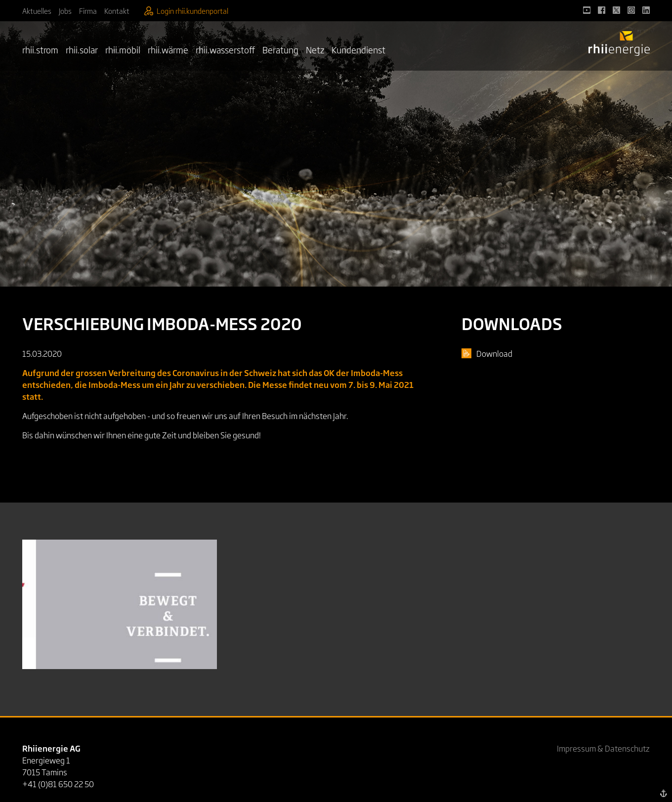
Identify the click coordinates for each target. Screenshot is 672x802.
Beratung (280, 49)
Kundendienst (358, 49)
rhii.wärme (168, 49)
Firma (88, 11)
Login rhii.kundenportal (186, 11)
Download (494, 353)
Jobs (65, 11)
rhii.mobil (123, 49)
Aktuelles (37, 11)
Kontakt (117, 11)
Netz (315, 49)
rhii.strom (40, 49)
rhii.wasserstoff (225, 49)
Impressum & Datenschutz (603, 748)
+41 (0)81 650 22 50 (58, 784)
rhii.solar (82, 49)
